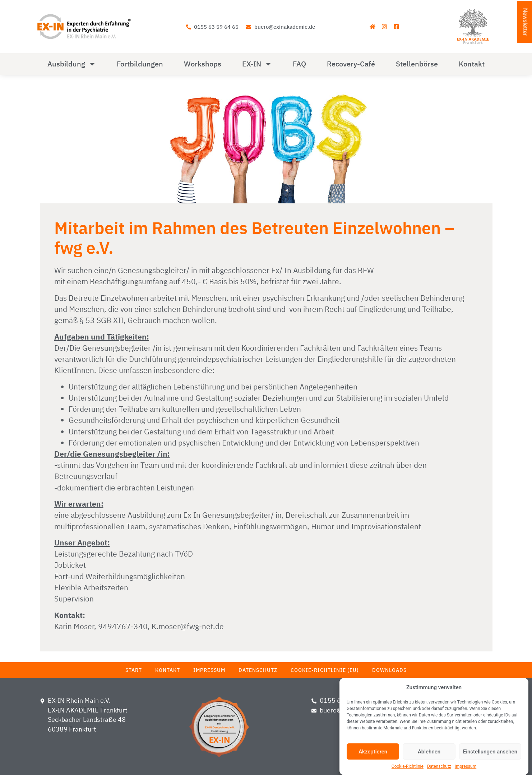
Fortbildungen (140, 64)
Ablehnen (429, 752)
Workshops (203, 64)
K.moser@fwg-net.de (188, 626)
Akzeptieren (373, 752)
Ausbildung (72, 64)
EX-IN (257, 64)
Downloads (389, 670)
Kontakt (472, 64)
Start (134, 670)
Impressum (466, 766)
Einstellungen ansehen (490, 752)
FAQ (299, 64)
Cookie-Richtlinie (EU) (325, 670)
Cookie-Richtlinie (408, 766)
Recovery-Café (351, 64)
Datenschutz (439, 766)
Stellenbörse (417, 64)
